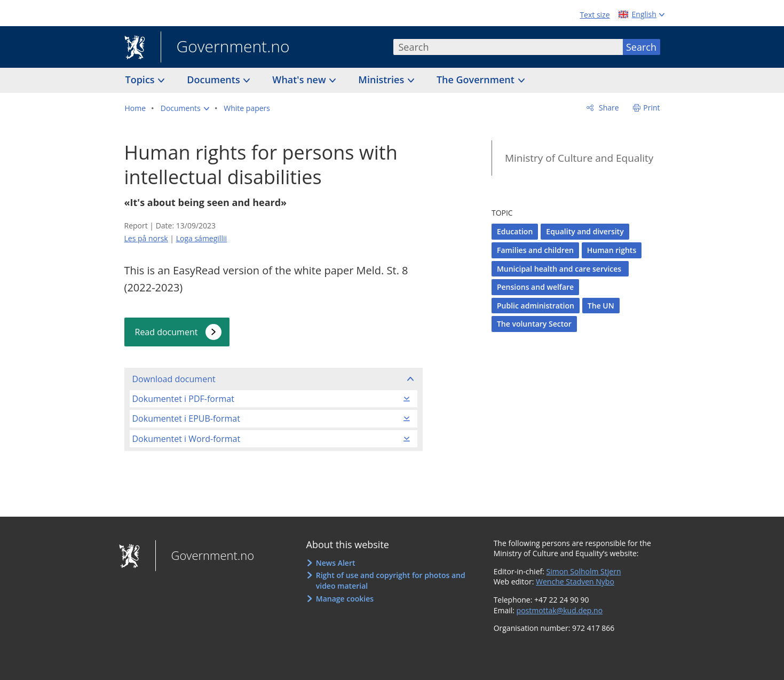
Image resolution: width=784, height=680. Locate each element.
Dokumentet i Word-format (187, 439)
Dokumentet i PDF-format (183, 399)
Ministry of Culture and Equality (579, 158)
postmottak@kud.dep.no (560, 610)
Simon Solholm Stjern (584, 571)
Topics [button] (141, 80)
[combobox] (508, 47)
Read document (167, 332)
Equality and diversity (585, 231)
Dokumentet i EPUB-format (186, 418)
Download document (174, 379)
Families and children (535, 250)
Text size (595, 15)
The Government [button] (477, 80)
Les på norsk (146, 238)
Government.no (225, 48)
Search (641, 47)
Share (608, 108)
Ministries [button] (382, 80)
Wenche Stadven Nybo (575, 582)
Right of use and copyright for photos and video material (391, 580)
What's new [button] (300, 80)
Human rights (612, 250)
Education (515, 231)
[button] (185, 108)
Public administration (536, 306)
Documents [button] (215, 80)
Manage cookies (345, 599)
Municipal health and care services (560, 269)
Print (651, 108)
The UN (601, 306)
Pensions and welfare (535, 287)
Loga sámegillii (201, 238)
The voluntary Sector (534, 324)
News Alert (336, 563)
